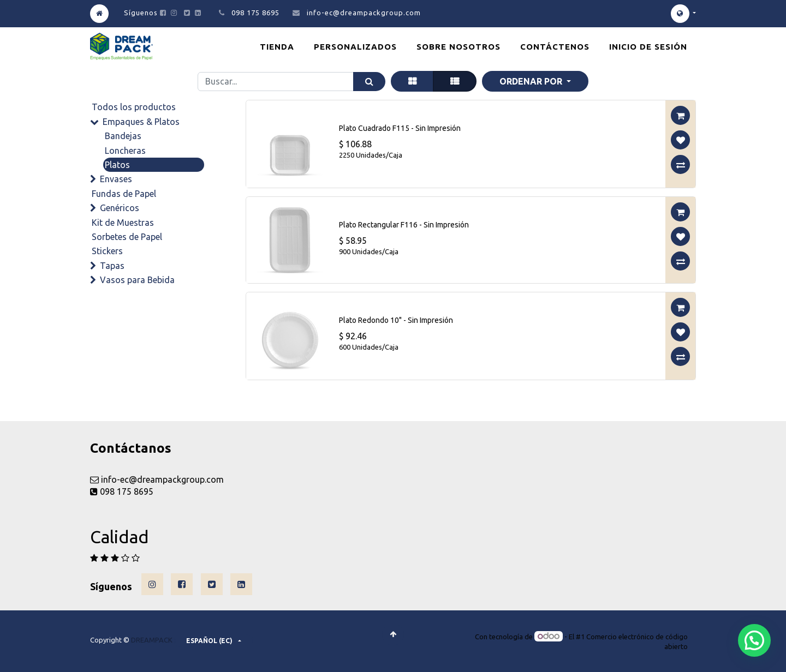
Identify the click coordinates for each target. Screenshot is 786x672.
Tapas (112, 266)
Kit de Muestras (123, 223)
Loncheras (125, 151)
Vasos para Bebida (137, 280)
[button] (535, 81)
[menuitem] (277, 47)
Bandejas (123, 136)
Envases (116, 179)
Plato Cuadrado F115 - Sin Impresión (400, 128)
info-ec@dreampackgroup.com (364, 13)
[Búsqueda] (369, 82)
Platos (117, 165)
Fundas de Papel (124, 194)
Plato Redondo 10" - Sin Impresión (396, 320)
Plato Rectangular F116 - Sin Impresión (404, 225)
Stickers (107, 251)
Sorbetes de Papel (127, 237)
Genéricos (120, 208)
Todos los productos (134, 107)
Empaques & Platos (141, 122)
